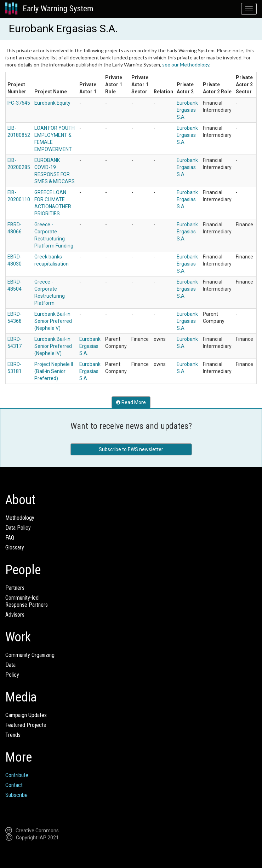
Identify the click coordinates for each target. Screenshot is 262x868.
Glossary (15, 547)
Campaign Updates (26, 715)
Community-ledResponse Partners (27, 601)
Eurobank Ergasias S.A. (187, 110)
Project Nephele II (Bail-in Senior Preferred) (54, 371)
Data (10, 665)
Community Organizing (30, 655)
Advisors (15, 615)
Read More (131, 402)
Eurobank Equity (52, 103)
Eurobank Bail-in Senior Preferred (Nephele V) (53, 321)
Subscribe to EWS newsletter (131, 449)
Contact (14, 785)
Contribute (17, 775)
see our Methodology (186, 65)
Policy (12, 675)
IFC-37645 (19, 103)
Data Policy (18, 528)
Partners (15, 588)
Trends (13, 735)
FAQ (10, 538)
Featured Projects (26, 725)
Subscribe (16, 795)
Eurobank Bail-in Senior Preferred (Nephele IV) (53, 346)
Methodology (20, 518)
